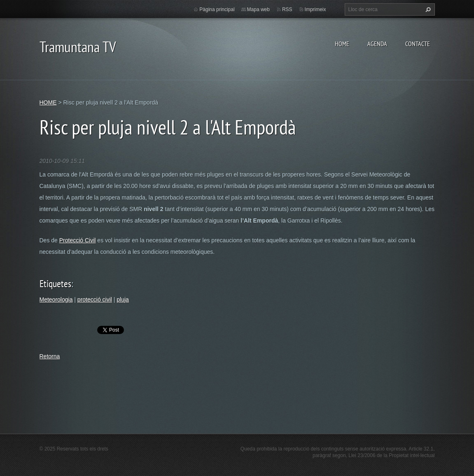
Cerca (427, 9)
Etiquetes (55, 284)
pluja (123, 300)
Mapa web (258, 9)
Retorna (50, 356)
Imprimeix (315, 9)
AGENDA (377, 44)
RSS (287, 9)
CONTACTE (418, 44)
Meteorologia (56, 300)
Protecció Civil (78, 240)
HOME (342, 44)
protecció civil (95, 300)
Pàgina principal (217, 9)
